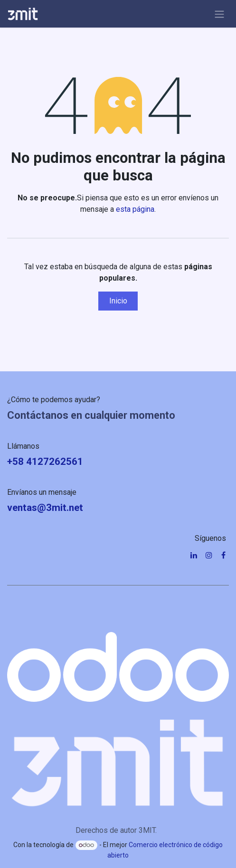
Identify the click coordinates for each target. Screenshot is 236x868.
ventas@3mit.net (45, 508)
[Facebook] (223, 555)
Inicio (118, 301)
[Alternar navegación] (219, 14)
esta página (135, 209)
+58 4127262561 (45, 462)
